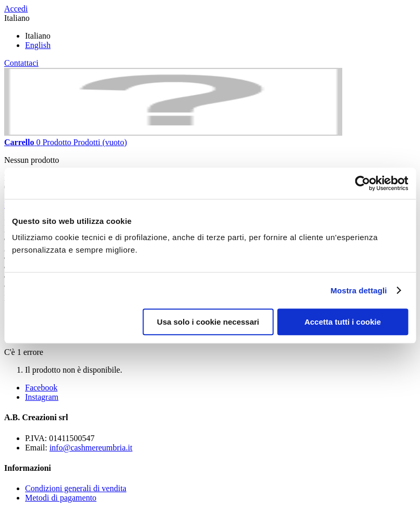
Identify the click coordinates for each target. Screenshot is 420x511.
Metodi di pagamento (61, 498)
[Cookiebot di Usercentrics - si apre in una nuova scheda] (362, 183)
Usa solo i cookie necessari (208, 322)
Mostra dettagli (358, 290)
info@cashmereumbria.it (91, 448)
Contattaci (21, 63)
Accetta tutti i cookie (343, 322)
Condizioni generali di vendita (76, 488)
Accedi (16, 9)
